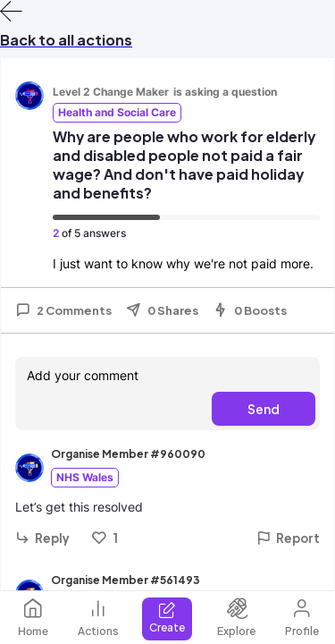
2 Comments (63, 310)
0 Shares (162, 310)
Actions (98, 618)
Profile (302, 618)
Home (33, 618)
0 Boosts (250, 310)
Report (288, 538)
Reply (42, 538)
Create (167, 618)
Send (264, 409)
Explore (236, 618)
